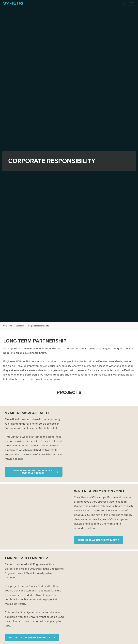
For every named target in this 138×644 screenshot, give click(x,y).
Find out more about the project (31, 637)
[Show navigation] (131, 4)
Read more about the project (97, 540)
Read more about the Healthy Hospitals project (32, 472)
